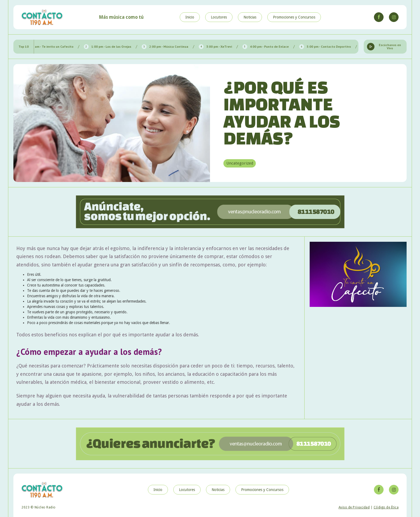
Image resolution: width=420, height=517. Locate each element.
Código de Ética (386, 507)
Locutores (219, 17)
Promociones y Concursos (294, 17)
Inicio (190, 17)
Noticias (250, 17)
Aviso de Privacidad (354, 507)
